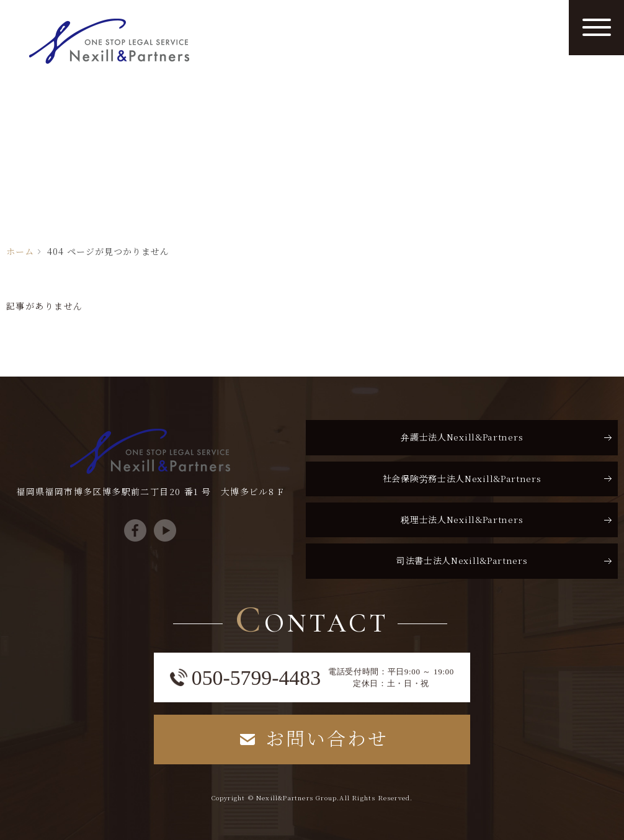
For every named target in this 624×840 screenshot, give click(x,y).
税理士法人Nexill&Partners (462, 519)
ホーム (20, 251)
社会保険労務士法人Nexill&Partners (462, 478)
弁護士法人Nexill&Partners (462, 437)
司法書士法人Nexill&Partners (462, 560)
